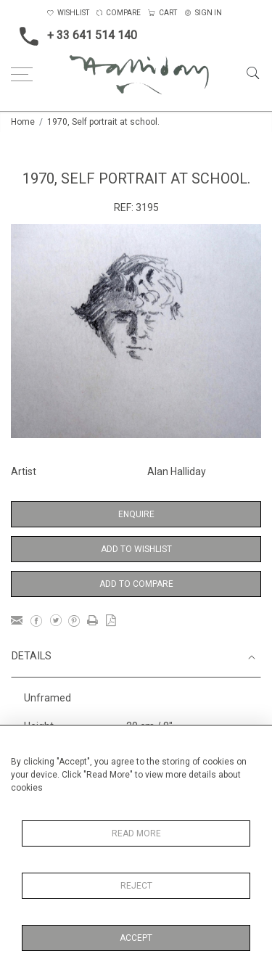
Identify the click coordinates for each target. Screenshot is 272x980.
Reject (136, 886)
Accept (136, 938)
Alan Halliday (177, 472)
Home (23, 122)
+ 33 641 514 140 (74, 36)
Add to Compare (136, 584)
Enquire (136, 514)
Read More (136, 833)
